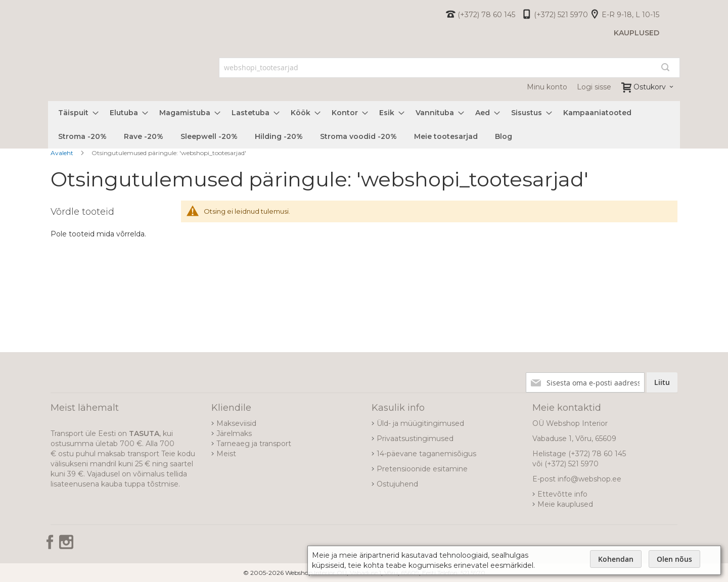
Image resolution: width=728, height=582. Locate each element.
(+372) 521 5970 (561, 15)
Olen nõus (674, 559)
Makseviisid (236, 423)
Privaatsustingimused (415, 439)
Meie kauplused (565, 504)
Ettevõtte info (562, 494)
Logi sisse (594, 87)
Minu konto (547, 87)
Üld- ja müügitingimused (420, 423)
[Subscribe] (662, 382)
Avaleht (63, 153)
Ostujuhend (397, 484)
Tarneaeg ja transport (254, 444)
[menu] (364, 125)
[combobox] (450, 68)
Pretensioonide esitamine (422, 469)
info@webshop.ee (589, 479)
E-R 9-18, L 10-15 (630, 15)
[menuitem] (75, 113)
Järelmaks (234, 433)
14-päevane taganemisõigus (426, 454)
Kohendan (616, 559)
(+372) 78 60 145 (486, 15)
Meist (226, 454)
